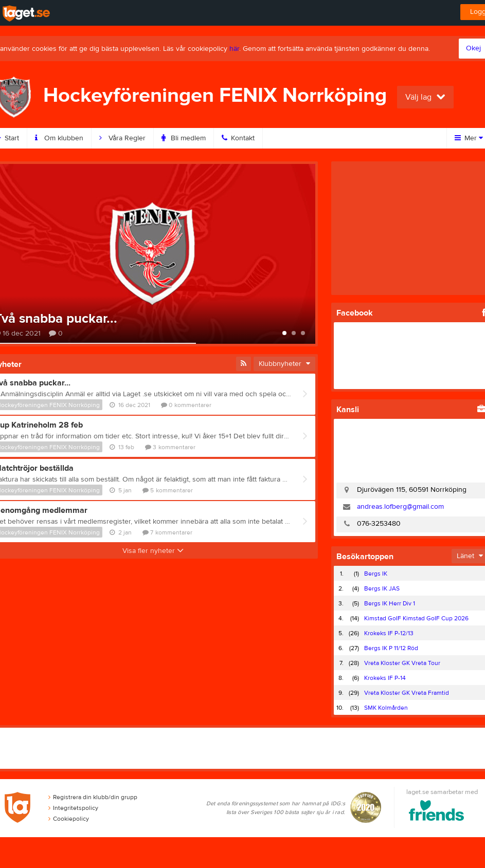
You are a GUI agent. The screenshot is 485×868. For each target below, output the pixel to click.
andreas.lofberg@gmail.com (400, 507)
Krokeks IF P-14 (385, 678)
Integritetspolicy (73, 808)
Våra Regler (122, 138)
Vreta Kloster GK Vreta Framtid (407, 693)
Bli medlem (184, 138)
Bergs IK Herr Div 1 (390, 603)
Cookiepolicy (69, 819)
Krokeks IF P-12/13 (389, 633)
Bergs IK (376, 574)
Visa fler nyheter (153, 551)
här (234, 49)
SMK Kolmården (386, 708)
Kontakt (238, 138)
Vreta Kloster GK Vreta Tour (402, 663)
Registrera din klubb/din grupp (93, 797)
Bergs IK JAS (382, 588)
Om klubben (59, 138)
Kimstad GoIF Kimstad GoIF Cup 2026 (416, 618)
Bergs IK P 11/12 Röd (391, 648)
